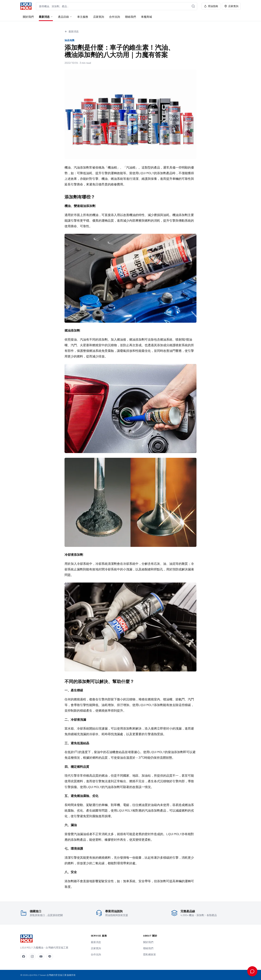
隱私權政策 (150, 954)
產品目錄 (65, 17)
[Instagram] (32, 956)
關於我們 (28, 17)
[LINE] (50, 956)
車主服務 (83, 17)
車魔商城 (146, 17)
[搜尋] (193, 6)
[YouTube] (41, 956)
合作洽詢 (115, 17)
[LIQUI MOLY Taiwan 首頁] (26, 6)
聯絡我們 (130, 17)
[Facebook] (24, 956)
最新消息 (46, 17)
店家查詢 (231, 6)
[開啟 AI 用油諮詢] (252, 971)
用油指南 (211, 6)
